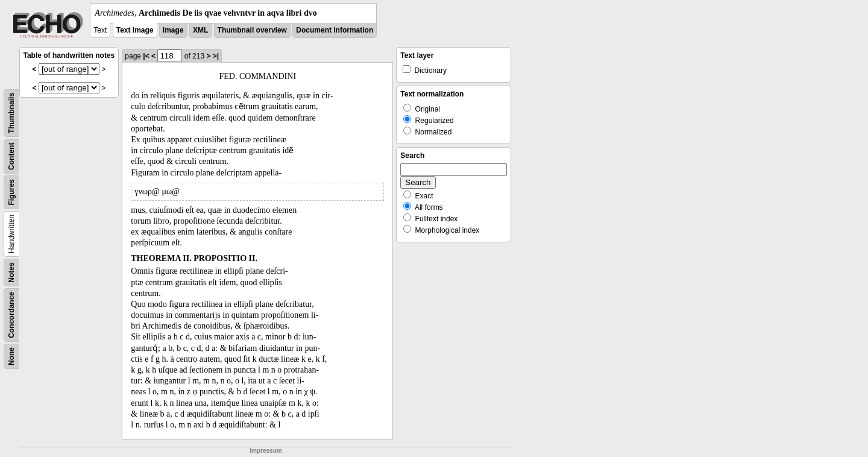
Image (173, 30)
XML (200, 30)
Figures (11, 192)
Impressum (266, 451)
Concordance (11, 315)
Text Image (135, 30)
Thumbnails (11, 113)
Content (11, 156)
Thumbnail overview (252, 30)
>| (216, 56)
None (11, 356)
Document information (335, 30)
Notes (11, 272)
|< (146, 56)
